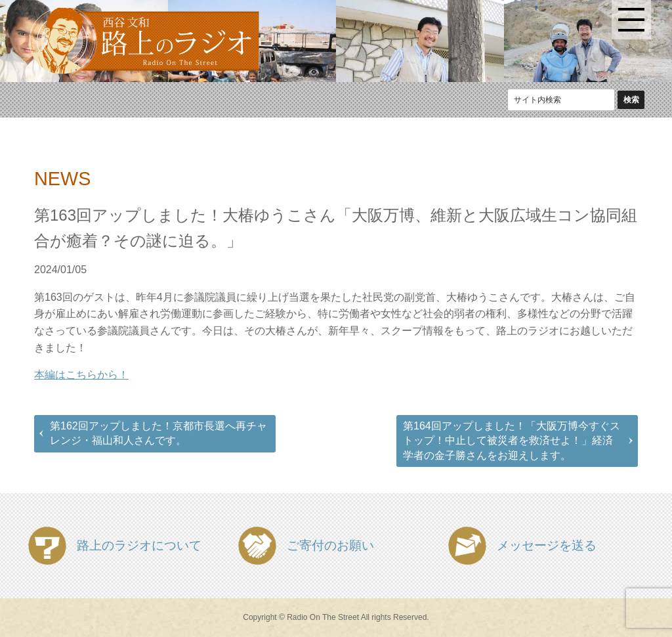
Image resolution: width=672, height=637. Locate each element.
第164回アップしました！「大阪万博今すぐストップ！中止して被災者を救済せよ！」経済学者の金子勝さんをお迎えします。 (512, 441)
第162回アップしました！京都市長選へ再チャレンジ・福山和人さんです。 (158, 433)
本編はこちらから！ (81, 375)
